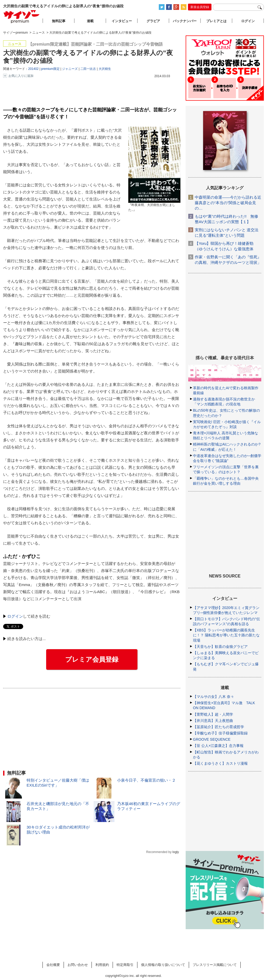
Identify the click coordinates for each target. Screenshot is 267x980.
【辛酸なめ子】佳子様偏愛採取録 (220, 733)
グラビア (153, 21)
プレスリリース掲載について (215, 965)
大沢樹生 (105, 69)
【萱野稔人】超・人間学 (213, 714)
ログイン (15, 616)
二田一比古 (88, 69)
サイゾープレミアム (22, 17)
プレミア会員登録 (92, 659)
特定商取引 (125, 965)
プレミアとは (216, 21)
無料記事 (59, 21)
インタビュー (122, 21)
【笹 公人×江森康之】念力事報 (218, 746)
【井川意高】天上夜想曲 (213, 721)
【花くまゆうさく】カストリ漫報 (220, 763)
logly (176, 852)
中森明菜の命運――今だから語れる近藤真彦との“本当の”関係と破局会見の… (228, 203)
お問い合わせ (78, 965)
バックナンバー (185, 21)
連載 (90, 21)
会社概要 (53, 965)
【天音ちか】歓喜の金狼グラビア (220, 647)
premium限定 (50, 69)
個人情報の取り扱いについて (163, 965)
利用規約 (102, 965)
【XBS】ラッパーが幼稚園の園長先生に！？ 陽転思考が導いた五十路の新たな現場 (226, 635)
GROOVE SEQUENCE (212, 739)
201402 (33, 69)
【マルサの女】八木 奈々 (214, 697)
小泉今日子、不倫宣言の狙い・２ (146, 780)
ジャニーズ (70, 69)
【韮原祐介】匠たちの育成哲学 (219, 727)
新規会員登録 (200, 7)
